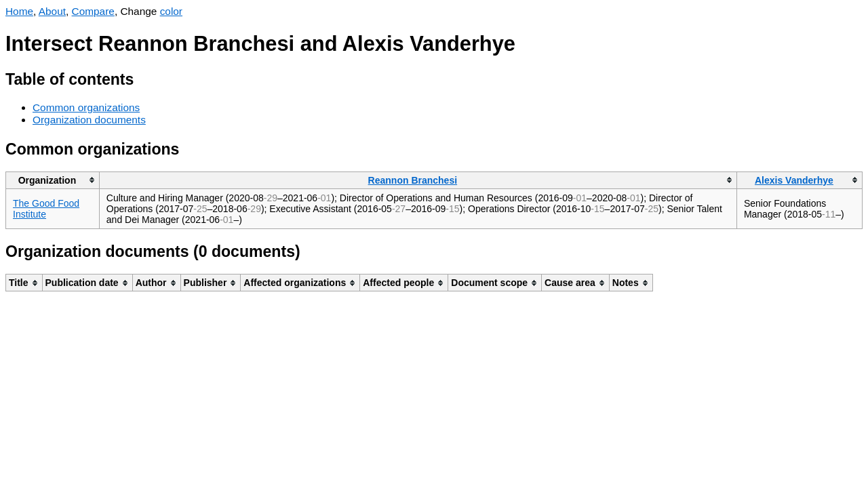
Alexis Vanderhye (794, 180)
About (52, 11)
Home (19, 11)
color (171, 11)
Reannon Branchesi (413, 180)
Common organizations (86, 107)
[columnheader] (53, 180)
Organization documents (89, 120)
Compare (93, 11)
